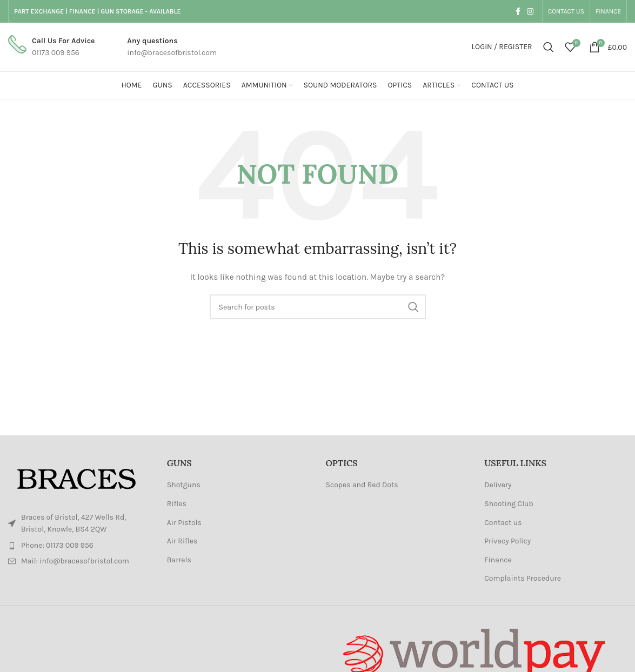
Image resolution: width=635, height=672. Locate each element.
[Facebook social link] (518, 11)
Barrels (179, 560)
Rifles (177, 504)
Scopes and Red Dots (362, 485)
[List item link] (79, 546)
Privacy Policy (507, 541)
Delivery (498, 485)
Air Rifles (182, 541)
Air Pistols (184, 523)
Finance (498, 560)
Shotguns (184, 485)
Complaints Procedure (523, 578)
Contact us (503, 523)
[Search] (549, 47)
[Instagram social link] (530, 11)
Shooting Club (509, 504)
